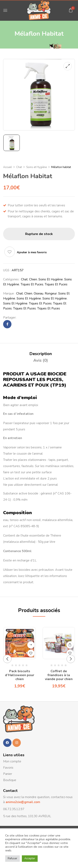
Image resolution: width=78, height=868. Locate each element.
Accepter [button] (30, 858)
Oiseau (38, 293)
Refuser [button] (12, 858)
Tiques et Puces (32, 284)
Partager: (10, 318)
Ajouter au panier (70, 645)
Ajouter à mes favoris (32, 252)
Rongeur (51, 293)
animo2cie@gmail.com (22, 802)
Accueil (7, 167)
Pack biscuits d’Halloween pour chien (20, 675)
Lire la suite (31, 645)
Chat (19, 167)
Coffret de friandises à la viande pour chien (59, 675)
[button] (71, 10)
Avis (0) (41, 360)
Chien (33, 279)
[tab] (41, 354)
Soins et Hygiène (37, 167)
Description (41, 354)
